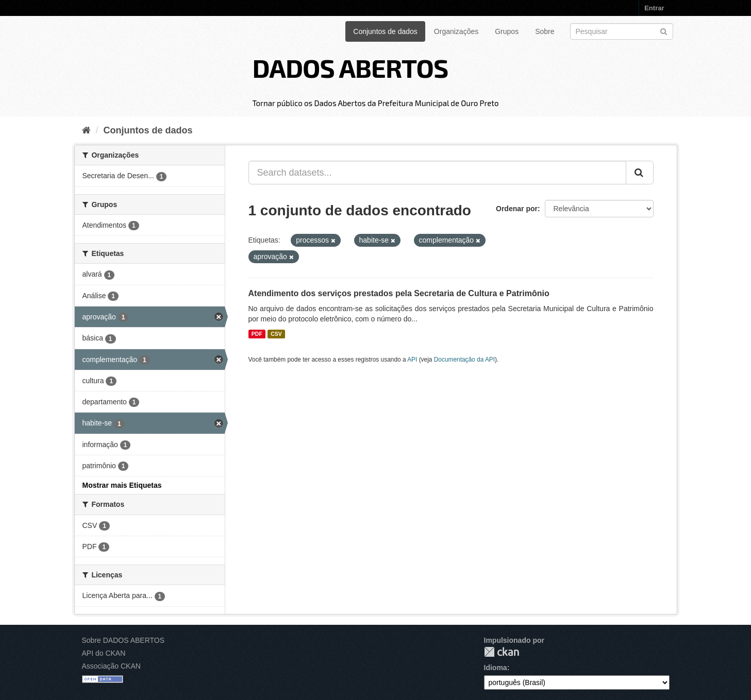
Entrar (654, 8)
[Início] (86, 130)
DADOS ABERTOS (350, 67)
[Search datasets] (622, 31)
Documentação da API (464, 360)
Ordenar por (517, 209)
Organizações (456, 31)
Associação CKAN (111, 666)
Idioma (496, 668)
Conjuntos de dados (385, 31)
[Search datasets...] (437, 173)
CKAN (502, 652)
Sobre (545, 31)
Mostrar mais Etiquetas (122, 485)
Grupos (507, 31)
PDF (257, 334)
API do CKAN (104, 653)
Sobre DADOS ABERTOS (123, 640)
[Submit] (664, 31)
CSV (276, 334)
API (412, 360)
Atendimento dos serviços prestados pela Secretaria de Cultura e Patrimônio (399, 293)
